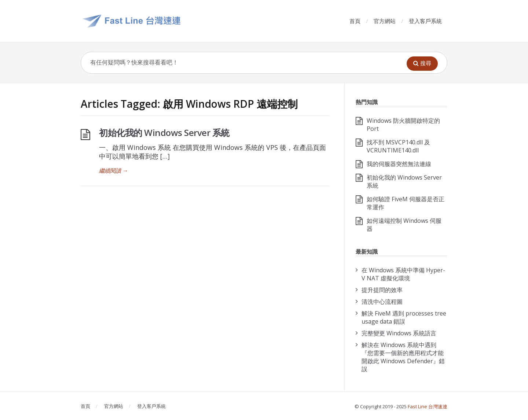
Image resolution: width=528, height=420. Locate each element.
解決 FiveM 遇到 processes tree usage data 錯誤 (404, 317)
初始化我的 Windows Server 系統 (164, 132)
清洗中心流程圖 (382, 302)
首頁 (355, 21)
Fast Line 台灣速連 (428, 406)
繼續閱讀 (113, 170)
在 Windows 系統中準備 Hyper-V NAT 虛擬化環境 (403, 274)
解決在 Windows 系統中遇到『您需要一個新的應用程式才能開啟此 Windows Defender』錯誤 (403, 357)
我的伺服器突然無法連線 (399, 164)
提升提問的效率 (382, 290)
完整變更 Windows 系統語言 (399, 333)
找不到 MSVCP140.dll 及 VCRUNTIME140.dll (398, 146)
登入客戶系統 (425, 21)
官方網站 (385, 21)
